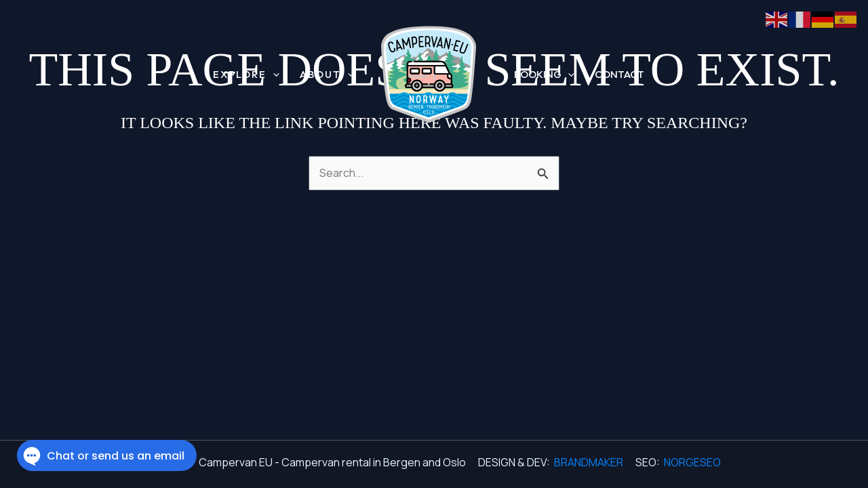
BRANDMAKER (589, 462)
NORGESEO (692, 462)
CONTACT (619, 74)
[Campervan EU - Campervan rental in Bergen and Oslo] (429, 74)
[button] (273, 75)
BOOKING (544, 75)
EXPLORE (246, 75)
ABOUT (327, 75)
